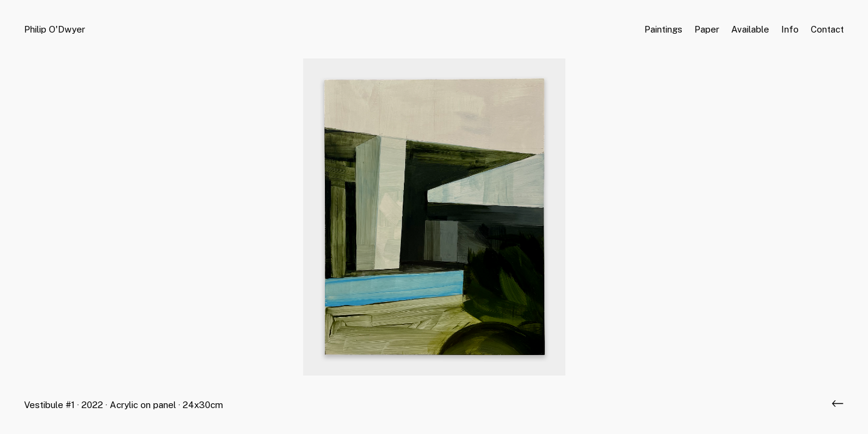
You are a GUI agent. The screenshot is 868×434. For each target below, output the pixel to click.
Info (790, 29)
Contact (827, 29)
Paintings (663, 29)
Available (750, 29)
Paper (707, 29)
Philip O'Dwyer (55, 29)
